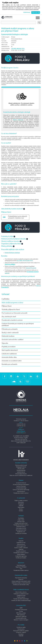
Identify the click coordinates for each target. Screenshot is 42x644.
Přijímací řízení (7, 306)
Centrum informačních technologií (21, 490)
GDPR (21, 608)
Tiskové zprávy (21, 629)
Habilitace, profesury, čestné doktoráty (21, 583)
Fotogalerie (21, 504)
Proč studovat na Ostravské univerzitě (14, 313)
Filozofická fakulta (21, 470)
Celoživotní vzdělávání (9, 354)
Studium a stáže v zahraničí (21, 548)
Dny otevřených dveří (9, 317)
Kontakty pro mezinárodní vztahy (21, 585)
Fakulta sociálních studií (21, 465)
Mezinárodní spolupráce (21, 578)
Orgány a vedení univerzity (21, 501)
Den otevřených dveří (21, 530)
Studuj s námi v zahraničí (10, 333)
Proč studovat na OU (21, 528)
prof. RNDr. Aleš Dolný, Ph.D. (18, 49)
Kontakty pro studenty (21, 558)
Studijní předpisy (21, 554)
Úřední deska (21, 507)
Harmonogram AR (21, 546)
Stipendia (5, 343)
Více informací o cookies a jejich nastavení (27, 10)
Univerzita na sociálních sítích (12, 361)
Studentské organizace (21, 556)
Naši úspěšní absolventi (10, 350)
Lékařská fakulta (21, 472)
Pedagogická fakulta (21, 467)
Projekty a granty (21, 597)
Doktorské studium (8, 336)
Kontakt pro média (21, 627)
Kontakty (21, 511)
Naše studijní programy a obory (12, 303)
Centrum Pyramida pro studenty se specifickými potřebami (18, 325)
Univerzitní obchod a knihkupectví (21, 485)
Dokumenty (21, 502)
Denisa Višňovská (18, 120)
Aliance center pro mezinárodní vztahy (21, 581)
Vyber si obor (21, 520)
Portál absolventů (21, 565)
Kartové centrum (21, 491)
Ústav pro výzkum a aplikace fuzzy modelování (21, 475)
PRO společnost (21, 615)
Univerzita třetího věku (9, 357)
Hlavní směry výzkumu (21, 592)
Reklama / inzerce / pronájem (21, 620)
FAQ (21, 569)
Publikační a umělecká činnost (21, 594)
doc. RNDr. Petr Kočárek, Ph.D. (25, 261)
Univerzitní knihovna (21, 483)
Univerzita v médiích (21, 632)
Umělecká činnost (21, 596)
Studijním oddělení (10, 264)
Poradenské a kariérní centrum (12, 320)
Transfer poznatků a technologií (21, 599)
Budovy (21, 509)
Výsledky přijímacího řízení (11, 310)
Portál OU (21, 541)
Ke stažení (21, 634)
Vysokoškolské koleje (21, 488)
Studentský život (21, 532)
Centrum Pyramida (31, 268)
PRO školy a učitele (21, 613)
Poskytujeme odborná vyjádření (21, 631)
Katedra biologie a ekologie (12, 253)
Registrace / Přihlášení (21, 567)
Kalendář (21, 506)
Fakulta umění (21, 469)
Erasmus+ (21, 580)
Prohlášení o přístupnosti (21, 610)
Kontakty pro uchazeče (9, 364)
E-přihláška (6, 299)
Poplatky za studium (9, 347)
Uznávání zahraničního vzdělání (13, 340)
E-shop (21, 611)
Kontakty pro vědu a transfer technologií (21, 601)
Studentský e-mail (21, 543)
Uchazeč (6, 294)
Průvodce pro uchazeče (10, 329)
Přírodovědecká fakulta (21, 474)
